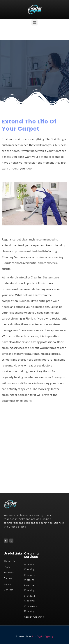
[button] (34, 22)
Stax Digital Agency (42, 636)
